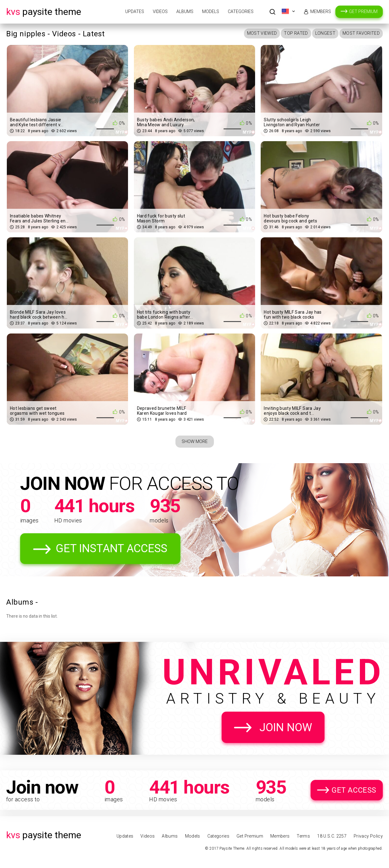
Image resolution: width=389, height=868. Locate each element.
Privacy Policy (368, 836)
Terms (303, 836)
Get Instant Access (112, 548)
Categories (241, 11)
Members (321, 11)
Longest (325, 33)
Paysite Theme (44, 12)
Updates (135, 11)
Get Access (354, 790)
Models (211, 11)
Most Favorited (361, 33)
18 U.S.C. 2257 (332, 836)
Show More (195, 441)
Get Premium (363, 11)
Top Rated (296, 33)
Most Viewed (262, 33)
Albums (185, 11)
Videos (160, 11)
